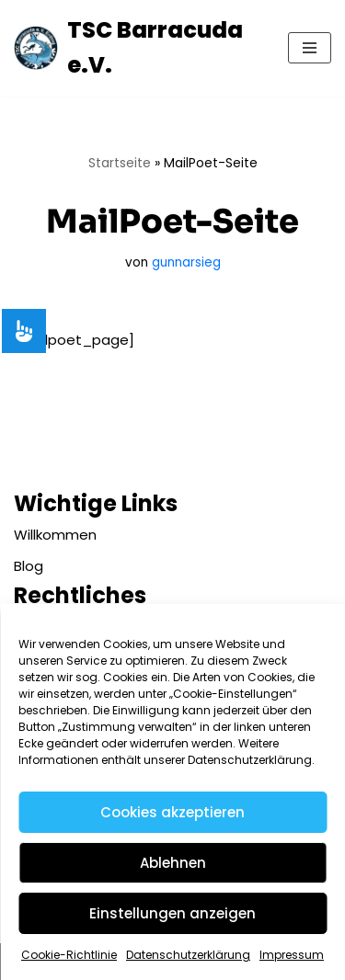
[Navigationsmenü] (310, 48)
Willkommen (55, 535)
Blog (29, 566)
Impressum (292, 955)
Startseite (120, 163)
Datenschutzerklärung (188, 955)
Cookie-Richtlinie (69, 955)
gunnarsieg (186, 262)
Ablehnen (173, 863)
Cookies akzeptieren (172, 812)
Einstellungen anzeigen (172, 913)
